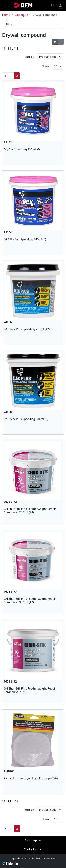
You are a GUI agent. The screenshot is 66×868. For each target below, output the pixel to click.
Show (45, 66)
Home (6, 15)
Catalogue (21, 15)
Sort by (29, 57)
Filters (10, 24)
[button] (53, 5)
